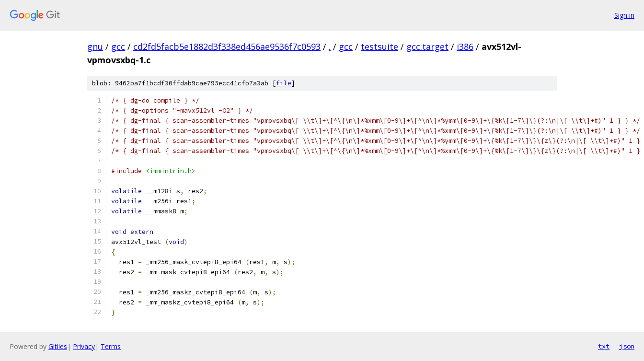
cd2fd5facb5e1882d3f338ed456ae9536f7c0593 (227, 47)
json (627, 346)
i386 (465, 47)
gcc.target (427, 47)
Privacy (84, 346)
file (284, 83)
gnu (95, 47)
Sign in (624, 15)
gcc (118, 47)
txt (604, 346)
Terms (111, 346)
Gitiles (58, 346)
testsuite (379, 47)
